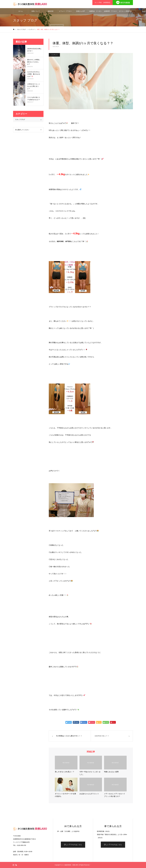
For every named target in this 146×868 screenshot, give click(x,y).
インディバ (54, 55)
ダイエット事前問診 (125, 11)
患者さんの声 (81, 11)
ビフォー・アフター (65, 11)
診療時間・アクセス (110, 11)
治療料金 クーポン (95, 11)
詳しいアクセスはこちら (73, 845)
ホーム (21, 11)
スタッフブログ (20, 119)
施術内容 (51, 11)
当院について (36, 11)
